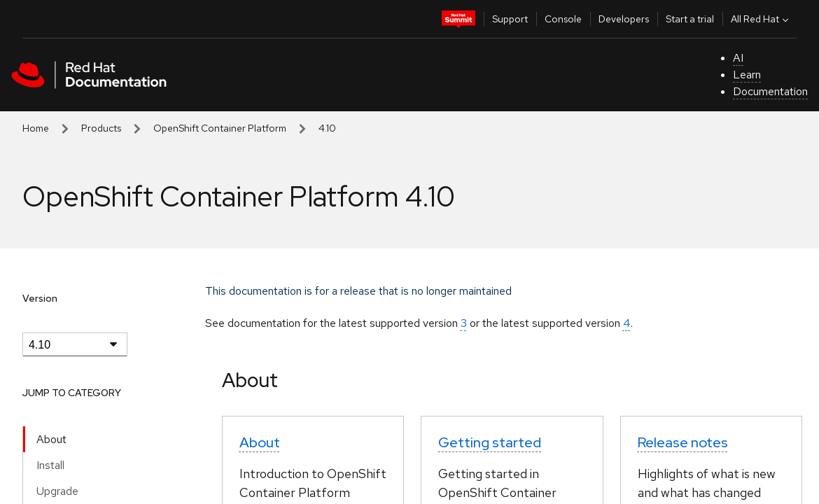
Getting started (490, 442)
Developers (624, 19)
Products (101, 128)
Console (563, 19)
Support (510, 19)
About (51, 439)
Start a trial (690, 19)
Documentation (770, 91)
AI (738, 58)
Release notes (683, 442)
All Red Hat (761, 19)
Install (50, 465)
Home (36, 128)
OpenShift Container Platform (220, 128)
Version (40, 298)
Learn (747, 75)
